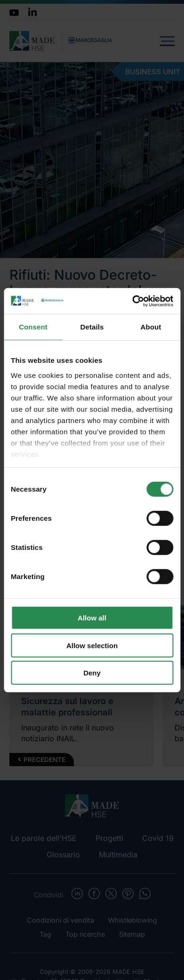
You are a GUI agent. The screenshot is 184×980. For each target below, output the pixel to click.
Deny (92, 673)
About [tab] (151, 327)
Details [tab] (92, 327)
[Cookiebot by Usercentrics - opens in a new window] (132, 301)
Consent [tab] (33, 327)
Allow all (92, 618)
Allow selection (92, 645)
